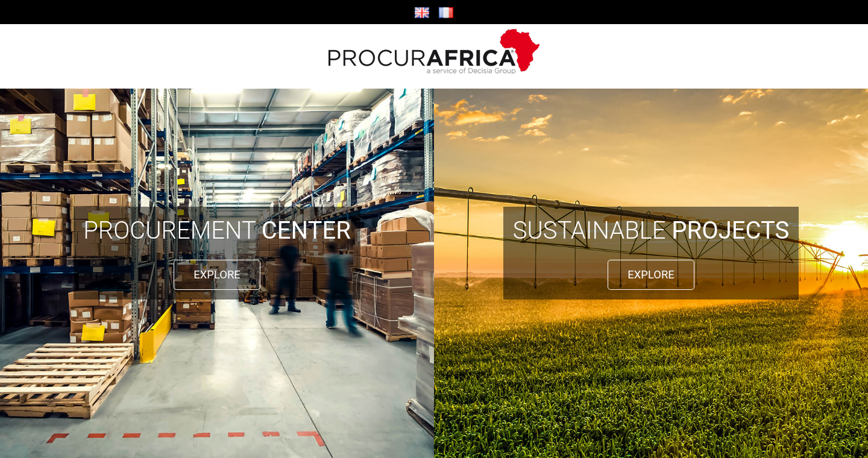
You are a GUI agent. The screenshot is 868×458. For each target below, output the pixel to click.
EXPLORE (217, 274)
